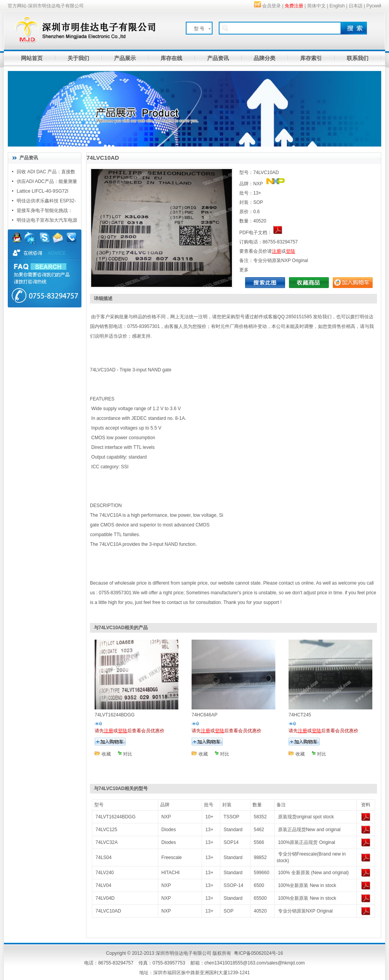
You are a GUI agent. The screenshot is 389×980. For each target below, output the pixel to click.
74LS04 (103, 857)
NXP (166, 817)
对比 (128, 754)
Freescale (172, 857)
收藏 (106, 754)
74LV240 (105, 873)
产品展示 (125, 58)
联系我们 (358, 58)
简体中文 (316, 6)
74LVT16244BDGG (115, 817)
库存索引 (311, 58)
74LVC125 (106, 830)
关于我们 (78, 58)
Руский (374, 6)
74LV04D (105, 898)
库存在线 (171, 58)
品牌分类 (265, 58)
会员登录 (271, 6)
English (337, 6)
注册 (277, 251)
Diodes (169, 830)
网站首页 (32, 58)
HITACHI (170, 873)
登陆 (290, 251)
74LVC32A (106, 842)
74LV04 (103, 885)
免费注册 (294, 6)
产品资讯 (218, 58)
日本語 (356, 6)
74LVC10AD (108, 911)
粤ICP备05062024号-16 (258, 953)
